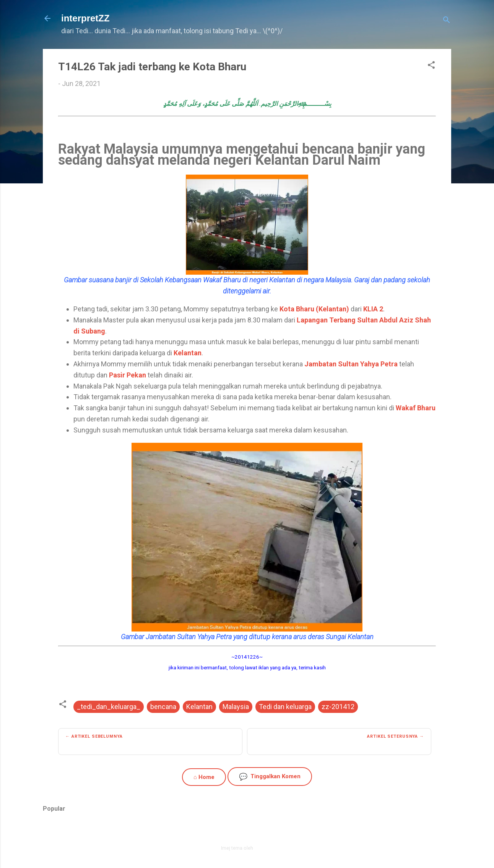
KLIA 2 (373, 309)
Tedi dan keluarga (285, 707)
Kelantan (188, 353)
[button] (431, 66)
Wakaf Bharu (416, 408)
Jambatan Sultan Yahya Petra (351, 364)
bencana (163, 707)
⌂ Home (204, 777)
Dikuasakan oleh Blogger (247, 832)
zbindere (264, 848)
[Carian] (447, 21)
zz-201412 (338, 707)
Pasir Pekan (128, 375)
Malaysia (236, 707)
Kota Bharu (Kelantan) (314, 309)
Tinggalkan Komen (270, 777)
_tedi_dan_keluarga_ (109, 707)
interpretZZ (85, 18)
